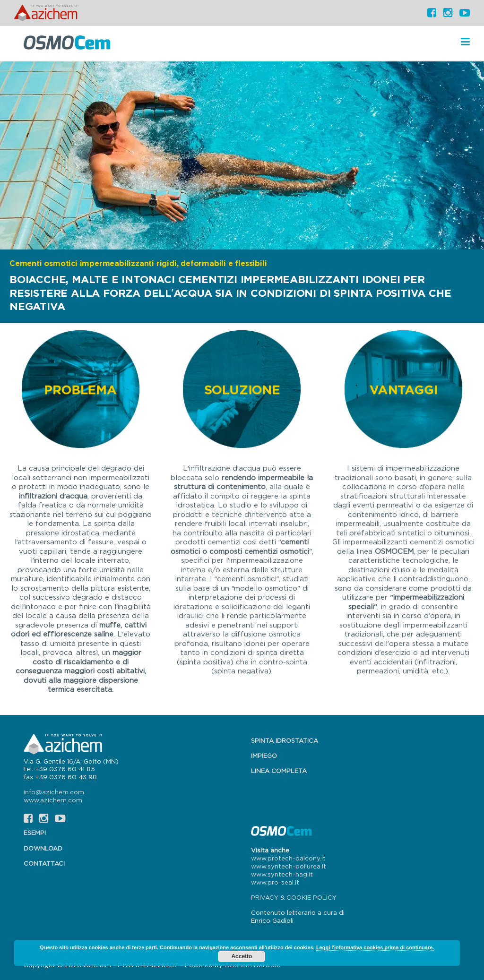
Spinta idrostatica (285, 740)
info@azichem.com (54, 792)
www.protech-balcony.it (288, 858)
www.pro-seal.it (275, 882)
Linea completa (279, 771)
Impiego (264, 756)
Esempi (35, 833)
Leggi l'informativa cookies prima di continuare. (375, 947)
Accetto (242, 956)
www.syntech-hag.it (282, 874)
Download (43, 848)
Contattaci (44, 863)
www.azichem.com (53, 800)
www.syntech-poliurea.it (289, 866)
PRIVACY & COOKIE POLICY (294, 897)
